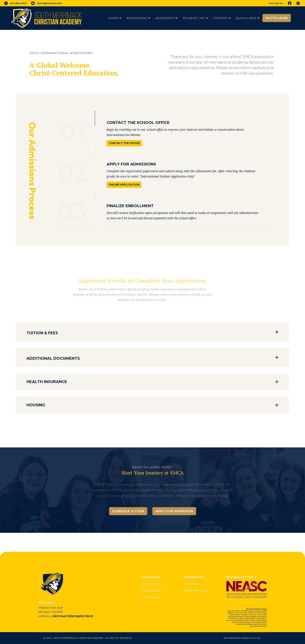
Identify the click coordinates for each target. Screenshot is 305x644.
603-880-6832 (18, 3)
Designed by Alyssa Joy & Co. (242, 638)
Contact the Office (124, 143)
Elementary (152, 591)
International (197, 591)
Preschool (152, 584)
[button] (115, 18)
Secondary (152, 597)
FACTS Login (277, 18)
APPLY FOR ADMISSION (174, 511)
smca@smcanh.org (49, 3)
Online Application (124, 185)
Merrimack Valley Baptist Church (73, 616)
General (191, 584)
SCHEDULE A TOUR (128, 511)
